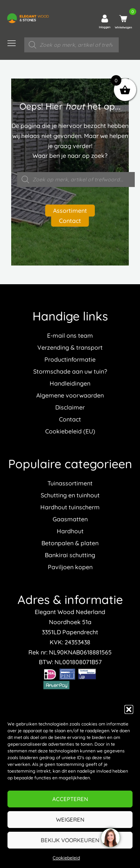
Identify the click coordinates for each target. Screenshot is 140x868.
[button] (129, 709)
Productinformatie (70, 359)
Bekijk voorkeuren (70, 840)
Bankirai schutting (70, 555)
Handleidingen (70, 383)
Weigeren (70, 820)
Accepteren (70, 799)
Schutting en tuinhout (70, 495)
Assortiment (70, 211)
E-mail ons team (70, 335)
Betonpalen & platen (70, 543)
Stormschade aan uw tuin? (70, 371)
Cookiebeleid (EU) (70, 431)
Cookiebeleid (66, 858)
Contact (70, 221)
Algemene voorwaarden (70, 395)
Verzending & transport (70, 347)
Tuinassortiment (70, 483)
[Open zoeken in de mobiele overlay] (71, 45)
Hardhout (70, 531)
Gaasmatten (70, 519)
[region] (110, 838)
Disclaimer (70, 407)
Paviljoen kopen (70, 567)
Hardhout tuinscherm (70, 507)
